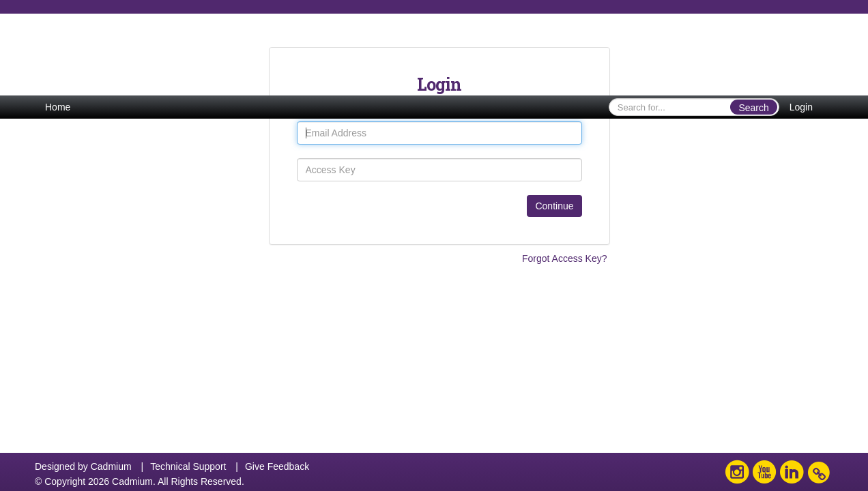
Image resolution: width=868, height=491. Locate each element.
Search (753, 108)
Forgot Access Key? (565, 258)
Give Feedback (277, 466)
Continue (554, 206)
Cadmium (111, 466)
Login (801, 107)
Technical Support (188, 466)
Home (58, 107)
